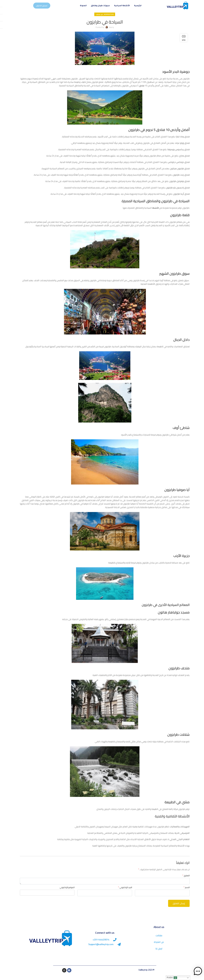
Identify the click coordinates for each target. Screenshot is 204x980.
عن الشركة (156, 947)
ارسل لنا (156, 953)
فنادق (139, 90)
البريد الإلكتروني (122, 892)
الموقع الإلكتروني (64, 892)
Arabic (169, 978)
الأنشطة (152, 213)
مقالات (156, 940)
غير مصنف (97, 19)
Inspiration (106, 19)
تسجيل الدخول (39, 8)
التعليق (183, 880)
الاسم (184, 892)
